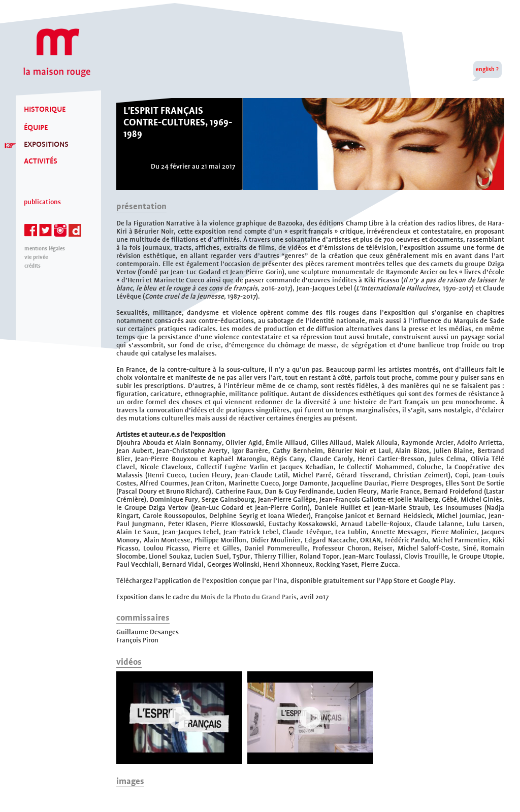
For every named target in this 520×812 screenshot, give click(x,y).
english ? (487, 69)
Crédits (32, 266)
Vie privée (36, 257)
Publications (42, 202)
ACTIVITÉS (41, 161)
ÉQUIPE (36, 127)
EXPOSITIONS (46, 144)
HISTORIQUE (45, 109)
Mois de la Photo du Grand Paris (249, 597)
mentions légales (45, 249)
